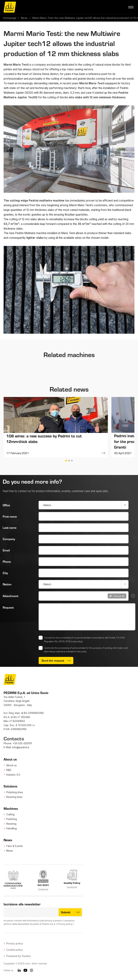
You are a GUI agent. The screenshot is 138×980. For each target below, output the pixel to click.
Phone (7, 562)
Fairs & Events (15, 846)
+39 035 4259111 (22, 743)
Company (9, 539)
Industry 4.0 (13, 775)
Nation (7, 584)
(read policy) (77, 641)
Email (6, 550)
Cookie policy (15, 950)
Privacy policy (65, 924)
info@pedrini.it (21, 747)
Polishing (12, 819)
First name (10, 516)
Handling (11, 828)
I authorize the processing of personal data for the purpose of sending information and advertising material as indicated (86, 650)
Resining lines (14, 797)
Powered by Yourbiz (19, 956)
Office (6, 505)
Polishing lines (15, 792)
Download (43, 889)
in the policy (81, 651)
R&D (9, 770)
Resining (11, 824)
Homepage (10, 18)
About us (11, 765)
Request (8, 607)
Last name (10, 528)
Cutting (10, 814)
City (5, 573)
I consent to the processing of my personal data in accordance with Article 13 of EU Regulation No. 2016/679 (84, 639)
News (24, 18)
